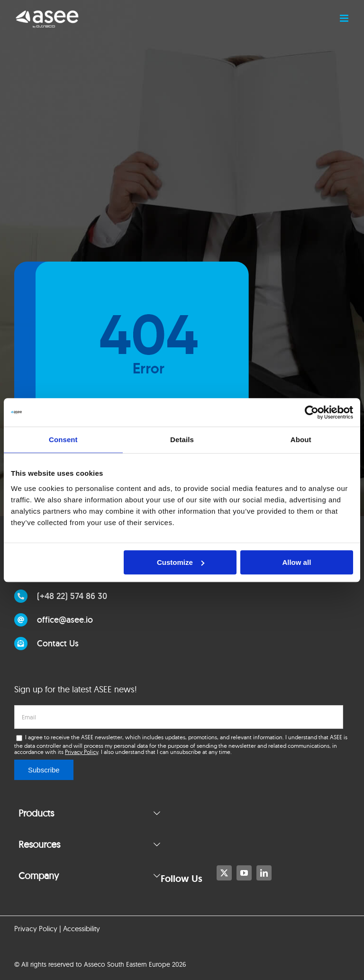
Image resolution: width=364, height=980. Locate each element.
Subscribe (44, 770)
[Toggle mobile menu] (345, 18)
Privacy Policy (82, 752)
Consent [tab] (63, 440)
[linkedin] (264, 873)
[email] (179, 717)
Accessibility (82, 929)
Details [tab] (182, 440)
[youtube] (244, 873)
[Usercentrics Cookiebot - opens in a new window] (312, 412)
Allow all (296, 562)
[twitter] (224, 873)
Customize (181, 562)
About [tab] (301, 440)
